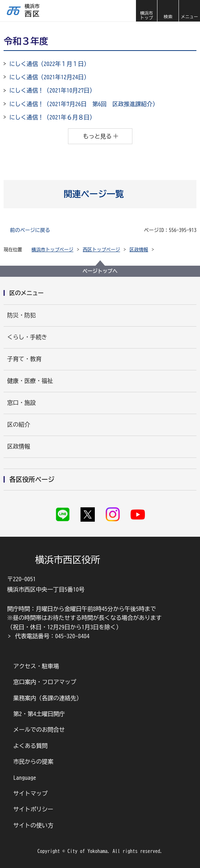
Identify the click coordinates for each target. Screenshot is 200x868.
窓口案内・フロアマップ (45, 682)
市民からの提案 (33, 762)
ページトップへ (100, 271)
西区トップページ (102, 250)
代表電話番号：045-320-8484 (52, 636)
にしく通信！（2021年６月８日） (52, 117)
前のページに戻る (30, 230)
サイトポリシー (33, 809)
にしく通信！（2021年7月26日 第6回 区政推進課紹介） (84, 104)
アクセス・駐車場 (36, 666)
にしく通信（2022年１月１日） (49, 64)
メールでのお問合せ (39, 730)
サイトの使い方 (33, 825)
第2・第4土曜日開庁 (39, 714)
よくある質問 (30, 746)
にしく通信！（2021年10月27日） (52, 90)
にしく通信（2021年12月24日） (49, 77)
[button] (168, 11)
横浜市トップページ (52, 250)
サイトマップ (30, 793)
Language (25, 778)
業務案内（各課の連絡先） (48, 698)
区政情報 (139, 250)
